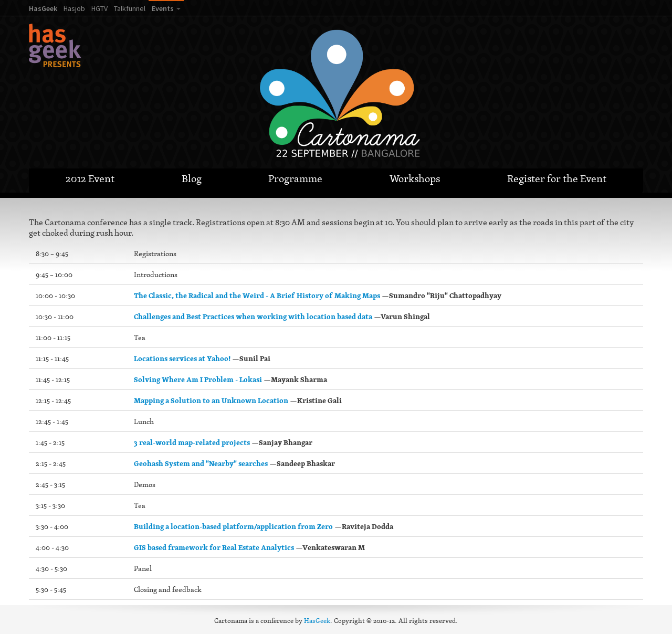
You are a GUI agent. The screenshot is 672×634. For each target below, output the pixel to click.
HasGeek (43, 8)
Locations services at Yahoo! (182, 358)
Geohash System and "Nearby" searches (201, 463)
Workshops (415, 178)
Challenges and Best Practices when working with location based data (253, 316)
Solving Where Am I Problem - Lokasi (198, 379)
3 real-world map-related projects (192, 442)
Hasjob (74, 8)
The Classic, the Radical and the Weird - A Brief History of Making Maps (257, 295)
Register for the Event (557, 178)
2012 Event (90, 178)
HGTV (99, 8)
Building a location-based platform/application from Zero (233, 526)
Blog (192, 178)
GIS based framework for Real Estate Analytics (214, 547)
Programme (295, 178)
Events (163, 8)
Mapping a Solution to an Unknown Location (211, 400)
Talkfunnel (130, 8)
